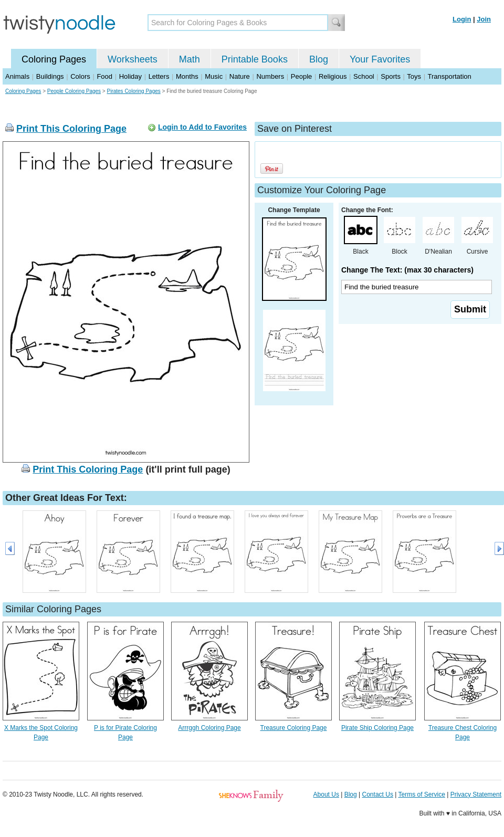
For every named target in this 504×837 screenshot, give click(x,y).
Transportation (449, 76)
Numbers (270, 76)
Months (187, 76)
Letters (159, 76)
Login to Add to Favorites (202, 127)
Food (104, 76)
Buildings (50, 76)
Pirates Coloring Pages (133, 91)
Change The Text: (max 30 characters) (407, 270)
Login (462, 19)
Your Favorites (380, 59)
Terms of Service (421, 794)
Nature (240, 76)
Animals (17, 76)
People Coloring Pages (74, 91)
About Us (326, 794)
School (364, 76)
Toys (414, 76)
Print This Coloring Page (71, 129)
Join (484, 19)
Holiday (130, 76)
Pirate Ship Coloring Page (377, 728)
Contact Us (378, 794)
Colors (80, 76)
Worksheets (133, 59)
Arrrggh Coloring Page (209, 728)
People (301, 76)
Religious (333, 76)
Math (190, 59)
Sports (391, 76)
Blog (319, 59)
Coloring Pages (54, 59)
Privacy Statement (476, 794)
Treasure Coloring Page (294, 728)
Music (214, 76)
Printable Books (255, 59)
